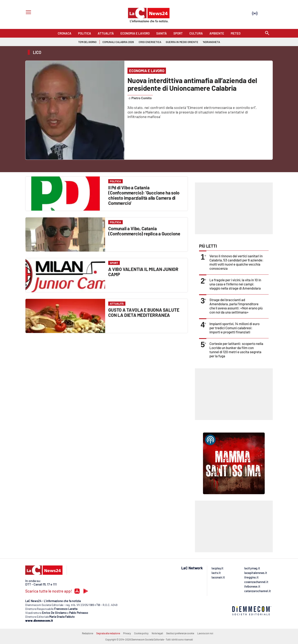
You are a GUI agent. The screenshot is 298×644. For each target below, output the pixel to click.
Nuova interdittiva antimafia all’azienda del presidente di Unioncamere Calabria (192, 84)
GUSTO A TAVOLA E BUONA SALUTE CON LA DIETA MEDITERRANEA (144, 312)
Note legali (157, 633)
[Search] (267, 33)
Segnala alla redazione (108, 633)
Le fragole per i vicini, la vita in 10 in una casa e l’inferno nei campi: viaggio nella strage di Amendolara (235, 284)
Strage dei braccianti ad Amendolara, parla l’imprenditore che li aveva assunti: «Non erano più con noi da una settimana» (236, 306)
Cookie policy (141, 633)
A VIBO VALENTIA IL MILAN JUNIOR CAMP (143, 272)
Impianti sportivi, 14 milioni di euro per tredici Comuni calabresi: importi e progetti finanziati (234, 328)
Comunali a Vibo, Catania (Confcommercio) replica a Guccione (144, 231)
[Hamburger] (28, 13)
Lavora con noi (205, 633)
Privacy (127, 633)
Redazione (88, 633)
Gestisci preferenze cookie (180, 633)
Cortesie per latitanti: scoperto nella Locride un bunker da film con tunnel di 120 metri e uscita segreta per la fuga (236, 350)
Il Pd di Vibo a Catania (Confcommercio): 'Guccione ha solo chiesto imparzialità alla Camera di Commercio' (144, 195)
